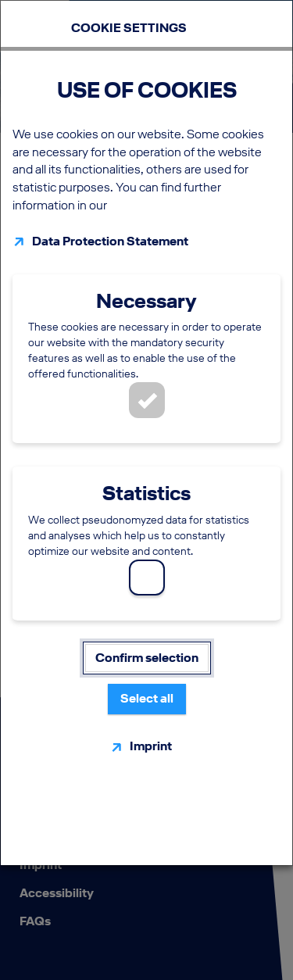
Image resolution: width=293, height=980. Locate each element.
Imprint (151, 746)
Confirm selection (147, 658)
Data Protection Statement (110, 241)
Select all (147, 698)
